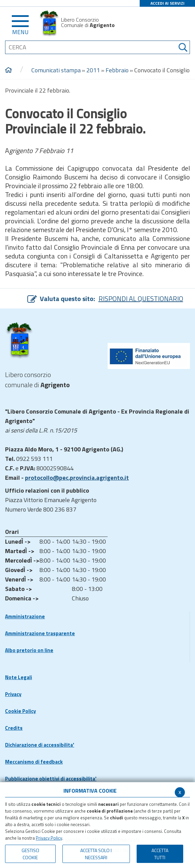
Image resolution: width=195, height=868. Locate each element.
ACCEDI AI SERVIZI (168, 3)
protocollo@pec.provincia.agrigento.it (77, 478)
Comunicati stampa (56, 70)
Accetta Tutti (160, 854)
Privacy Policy (49, 838)
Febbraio (117, 70)
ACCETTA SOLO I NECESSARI (96, 854)
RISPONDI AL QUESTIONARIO (141, 299)
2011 (93, 70)
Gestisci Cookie (30, 854)
